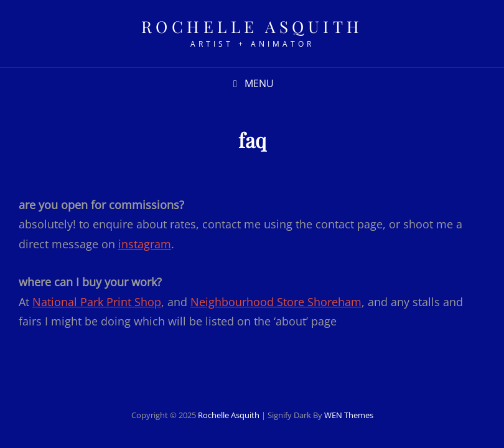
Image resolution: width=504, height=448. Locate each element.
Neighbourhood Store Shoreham (276, 302)
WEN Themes (349, 415)
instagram (145, 244)
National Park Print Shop (97, 302)
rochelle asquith (252, 26)
